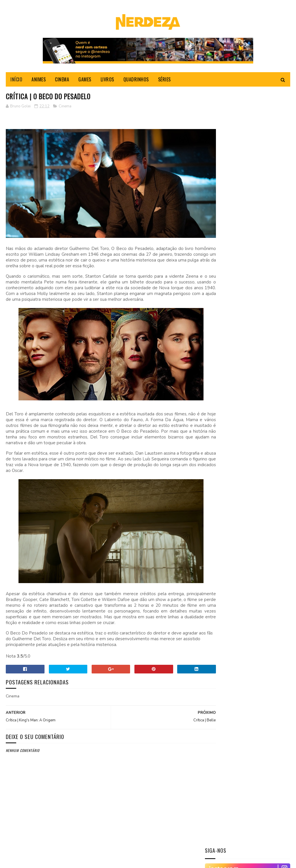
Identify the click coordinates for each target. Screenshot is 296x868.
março (224, 539)
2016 (217, 623)
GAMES (85, 81)
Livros (215, 388)
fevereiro (227, 547)
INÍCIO (16, 81)
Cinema (65, 108)
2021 (217, 590)
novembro (227, 474)
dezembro (227, 465)
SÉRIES (164, 81)
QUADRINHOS (136, 81)
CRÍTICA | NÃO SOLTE (258, 199)
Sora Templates (34, 861)
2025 (217, 434)
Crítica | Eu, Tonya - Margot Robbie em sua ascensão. (261, 284)
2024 (217, 442)
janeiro (224, 555)
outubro (226, 482)
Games (214, 378)
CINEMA (62, 81)
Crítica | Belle (229, 562)
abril (223, 531)
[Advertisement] (248, 670)
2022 (217, 458)
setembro (227, 490)
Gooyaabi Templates (85, 861)
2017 (217, 615)
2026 (217, 426)
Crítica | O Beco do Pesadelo (244, 570)
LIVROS (107, 81)
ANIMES (39, 81)
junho (223, 514)
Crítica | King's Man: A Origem (244, 578)
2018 (217, 606)
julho (223, 506)
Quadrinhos (219, 397)
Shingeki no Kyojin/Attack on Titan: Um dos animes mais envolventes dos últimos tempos (246, 317)
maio (222, 523)
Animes (215, 359)
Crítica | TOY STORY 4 (260, 252)
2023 (217, 450)
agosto (225, 498)
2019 (217, 598)
